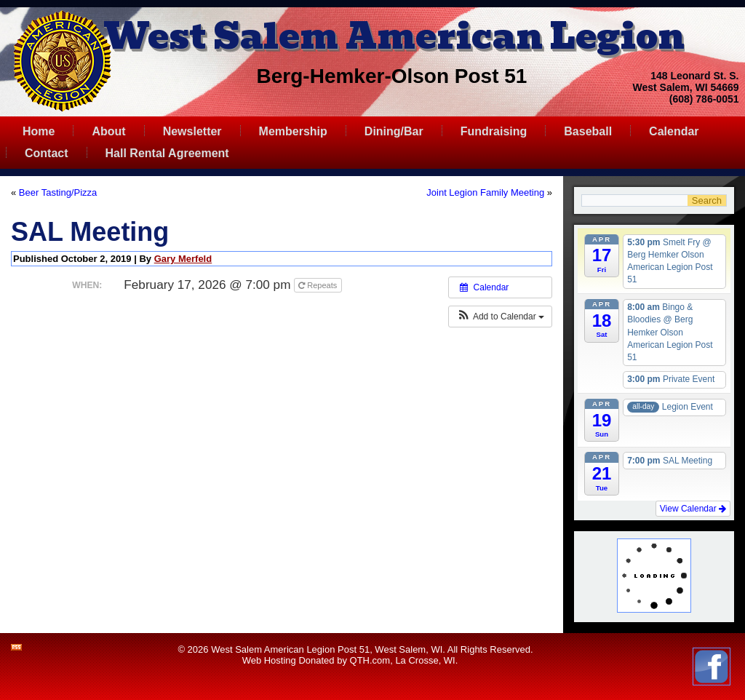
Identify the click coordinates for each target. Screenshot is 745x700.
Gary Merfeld (183, 259)
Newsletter (192, 131)
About (108, 131)
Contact (47, 153)
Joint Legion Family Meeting (485, 192)
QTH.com (370, 660)
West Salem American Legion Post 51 (290, 649)
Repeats (319, 285)
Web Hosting (269, 660)
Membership (293, 131)
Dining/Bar (394, 131)
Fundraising (494, 131)
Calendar (674, 131)
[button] (500, 317)
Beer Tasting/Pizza (58, 192)
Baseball (588, 131)
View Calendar (693, 509)
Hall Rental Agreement (167, 153)
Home (39, 131)
